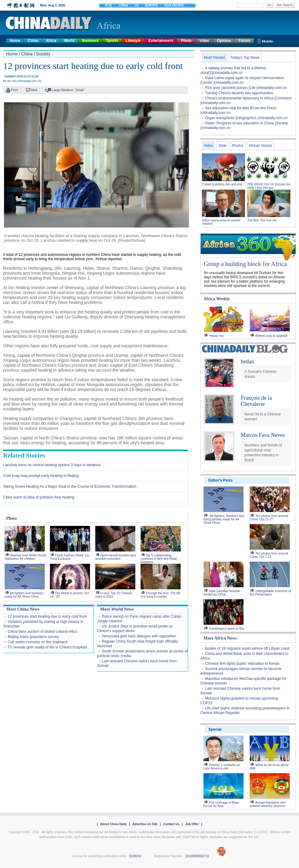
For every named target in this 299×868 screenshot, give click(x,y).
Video (204, 41)
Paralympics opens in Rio (227, 629)
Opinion (224, 41)
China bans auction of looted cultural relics (42, 632)
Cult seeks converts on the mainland (37, 642)
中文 (109, 6)
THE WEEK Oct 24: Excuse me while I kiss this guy (269, 186)
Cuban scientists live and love (223, 184)
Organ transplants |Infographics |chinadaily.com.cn (246, 118)
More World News (117, 609)
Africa (51, 41)
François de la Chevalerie (256, 401)
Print (15, 90)
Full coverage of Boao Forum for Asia (221, 804)
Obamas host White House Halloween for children (26, 557)
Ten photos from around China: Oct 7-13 (269, 555)
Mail (34, 90)
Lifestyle (133, 41)
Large (56, 90)
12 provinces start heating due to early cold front (47, 616)
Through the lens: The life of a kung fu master (160, 595)
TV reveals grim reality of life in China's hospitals (47, 647)
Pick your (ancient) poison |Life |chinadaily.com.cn (246, 88)
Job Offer (192, 824)
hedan (247, 361)
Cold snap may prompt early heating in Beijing (41, 476)
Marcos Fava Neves (263, 435)
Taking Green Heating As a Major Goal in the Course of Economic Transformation (70, 486)
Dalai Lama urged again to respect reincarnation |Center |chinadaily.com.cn (242, 80)
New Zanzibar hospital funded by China (222, 593)
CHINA (123, 5)
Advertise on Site (145, 824)
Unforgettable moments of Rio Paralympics (270, 593)
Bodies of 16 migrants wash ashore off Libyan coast (247, 648)
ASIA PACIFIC (174, 5)
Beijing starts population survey (33, 637)
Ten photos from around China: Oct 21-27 (269, 518)
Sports (112, 41)
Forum (244, 41)
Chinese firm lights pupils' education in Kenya (242, 664)
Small (80, 90)
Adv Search (285, 5)
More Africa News (220, 638)
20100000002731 (197, 856)
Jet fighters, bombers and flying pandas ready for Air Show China (224, 519)
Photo (186, 41)
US (137, 5)
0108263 (135, 856)
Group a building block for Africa (245, 264)
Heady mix (217, 336)
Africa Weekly (217, 299)
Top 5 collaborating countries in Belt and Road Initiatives (159, 559)
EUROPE (151, 5)
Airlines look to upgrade (271, 336)
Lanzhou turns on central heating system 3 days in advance (52, 465)
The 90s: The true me (262, 220)
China (33, 41)
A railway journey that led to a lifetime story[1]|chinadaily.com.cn (233, 70)
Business (90, 41)
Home (15, 41)
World (69, 41)
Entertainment (161, 41)
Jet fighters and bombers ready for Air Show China (24, 595)
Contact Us (171, 824)
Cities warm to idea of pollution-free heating (39, 497)
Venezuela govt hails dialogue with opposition (139, 636)
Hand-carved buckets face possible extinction (116, 557)
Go (269, 5)
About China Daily (113, 824)
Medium (67, 90)
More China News (23, 609)
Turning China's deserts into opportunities (239, 93)
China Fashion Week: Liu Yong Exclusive (70, 557)
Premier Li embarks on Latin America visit (222, 767)
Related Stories (24, 455)
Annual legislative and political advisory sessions (268, 804)
